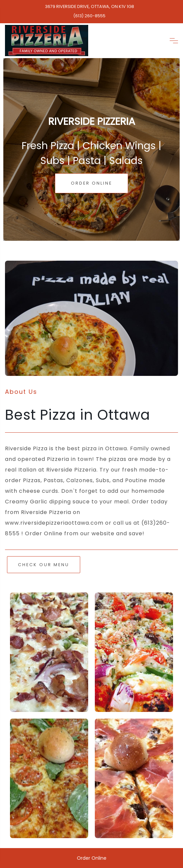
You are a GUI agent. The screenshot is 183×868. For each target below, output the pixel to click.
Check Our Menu (44, 565)
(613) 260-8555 (89, 16)
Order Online (91, 183)
